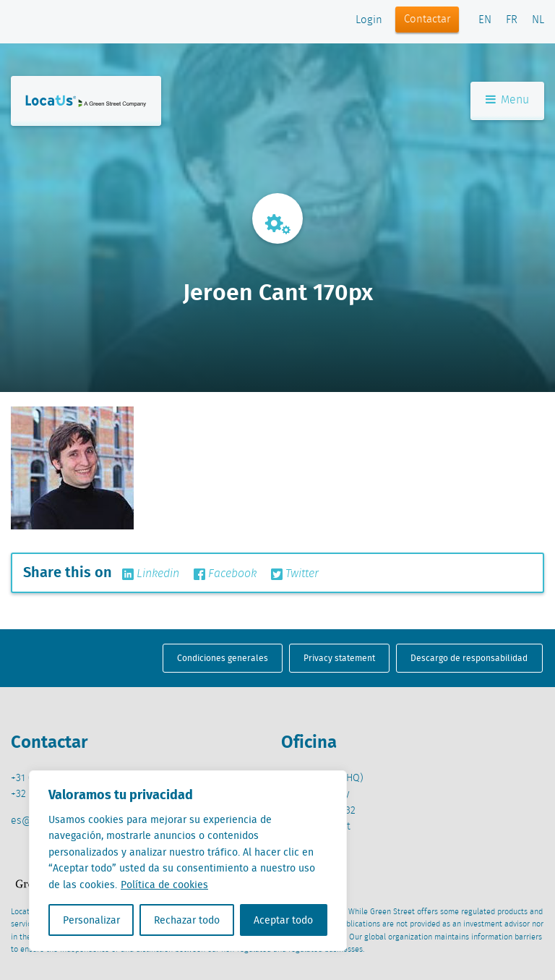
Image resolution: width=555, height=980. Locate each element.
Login (369, 20)
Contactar (427, 20)
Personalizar (91, 920)
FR (512, 20)
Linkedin (151, 574)
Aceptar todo (283, 920)
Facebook (225, 574)
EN (485, 20)
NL (538, 20)
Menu (507, 100)
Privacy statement (339, 658)
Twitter (295, 574)
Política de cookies (164, 885)
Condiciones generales (223, 658)
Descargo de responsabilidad (469, 658)
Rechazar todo (187, 920)
